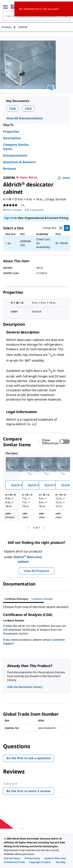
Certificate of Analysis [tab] (16, 599)
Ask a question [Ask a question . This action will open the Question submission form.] (34, 210)
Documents (11, 633)
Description (12, 138)
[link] (12, 858)
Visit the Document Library (25, 687)
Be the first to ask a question (29, 758)
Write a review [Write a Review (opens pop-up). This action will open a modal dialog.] (12, 210)
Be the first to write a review (30, 792)
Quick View (19, 485)
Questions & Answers (19, 162)
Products (7, 27)
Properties (11, 132)
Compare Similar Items (16, 147)
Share (64, 178)
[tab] (10, 27)
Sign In (9, 218)
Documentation (15, 155)
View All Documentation (24, 118)
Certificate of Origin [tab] (42, 599)
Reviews (10, 169)
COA (13, 109)
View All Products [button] (36, 571)
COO (29, 109)
